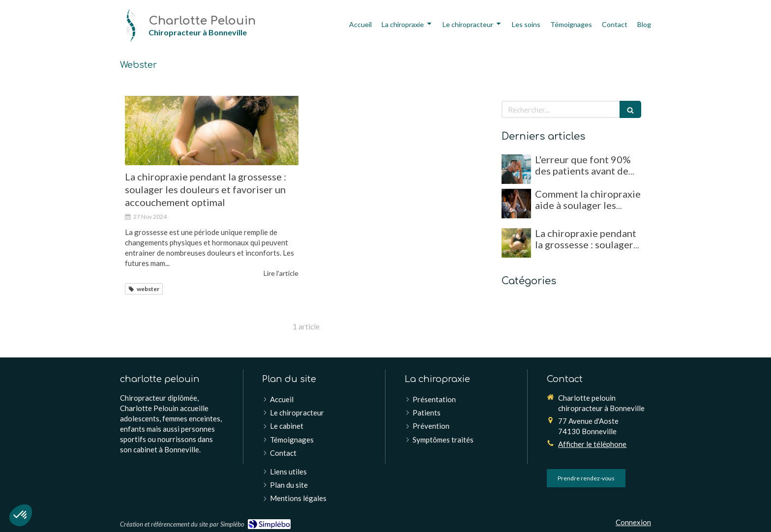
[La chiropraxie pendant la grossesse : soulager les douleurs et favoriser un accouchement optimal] (212, 131)
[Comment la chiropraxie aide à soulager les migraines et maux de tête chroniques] (516, 204)
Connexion (633, 522)
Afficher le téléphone (592, 444)
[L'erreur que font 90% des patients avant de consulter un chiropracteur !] (516, 169)
